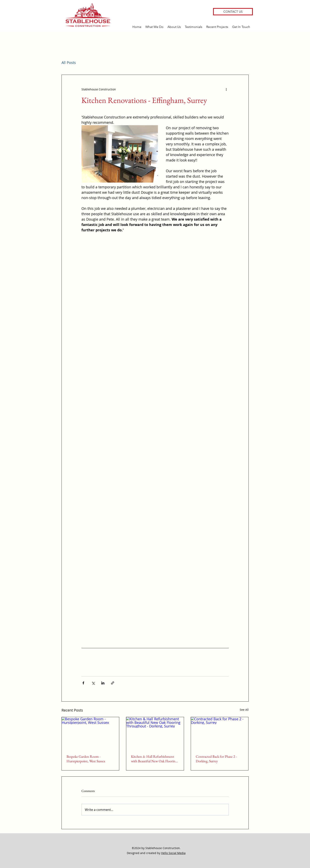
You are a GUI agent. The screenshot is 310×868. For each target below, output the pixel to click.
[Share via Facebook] (83, 683)
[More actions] (226, 89)
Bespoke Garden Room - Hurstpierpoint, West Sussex (86, 759)
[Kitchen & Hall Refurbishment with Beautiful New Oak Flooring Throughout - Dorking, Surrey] (155, 733)
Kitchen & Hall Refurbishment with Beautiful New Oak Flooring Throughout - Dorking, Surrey (154, 759)
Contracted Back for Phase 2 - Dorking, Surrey (216, 759)
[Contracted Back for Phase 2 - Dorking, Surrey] (220, 733)
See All (244, 710)
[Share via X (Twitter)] (93, 683)
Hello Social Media (173, 853)
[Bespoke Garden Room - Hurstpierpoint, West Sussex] (90, 733)
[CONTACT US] (233, 12)
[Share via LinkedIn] (103, 683)
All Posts (69, 63)
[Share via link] (113, 683)
